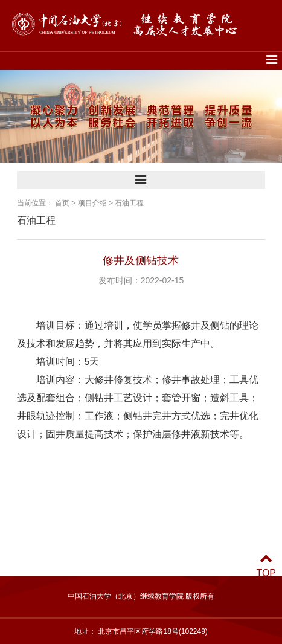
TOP (266, 566)
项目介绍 (92, 203)
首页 (62, 203)
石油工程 (129, 203)
